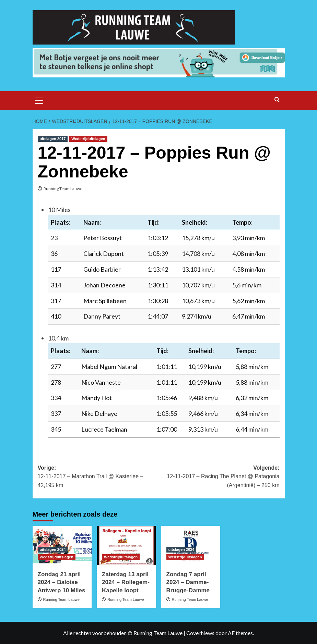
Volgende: (219, 477)
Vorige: (98, 477)
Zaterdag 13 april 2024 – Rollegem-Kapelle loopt (126, 583)
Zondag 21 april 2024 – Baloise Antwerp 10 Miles (62, 583)
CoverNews (200, 633)
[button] (39, 100)
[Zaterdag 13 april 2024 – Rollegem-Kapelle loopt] (126, 546)
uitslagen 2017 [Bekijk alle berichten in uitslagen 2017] (53, 139)
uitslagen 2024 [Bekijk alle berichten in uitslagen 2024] (53, 549)
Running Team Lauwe (63, 189)
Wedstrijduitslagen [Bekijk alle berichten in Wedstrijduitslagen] (88, 139)
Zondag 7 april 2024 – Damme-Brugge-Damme (188, 583)
